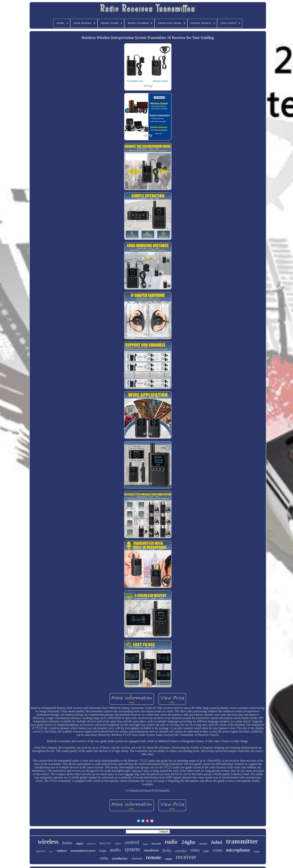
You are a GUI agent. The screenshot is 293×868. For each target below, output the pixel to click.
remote (154, 857)
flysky (167, 850)
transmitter (242, 841)
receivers (151, 850)
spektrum (41, 851)
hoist (145, 844)
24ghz (188, 842)
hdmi (217, 842)
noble (206, 851)
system (132, 849)
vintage (257, 852)
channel (137, 858)
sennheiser (120, 858)
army (51, 852)
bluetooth (156, 844)
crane (218, 850)
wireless (48, 842)
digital (80, 844)
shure (118, 844)
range (169, 859)
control (132, 842)
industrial (91, 844)
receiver (186, 857)
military (62, 851)
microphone (238, 850)
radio (171, 842)
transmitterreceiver (83, 851)
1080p (104, 858)
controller (181, 851)
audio (115, 850)
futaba (67, 843)
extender (203, 844)
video (195, 850)
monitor (105, 844)
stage (103, 851)
